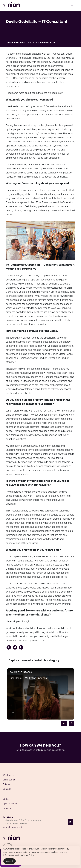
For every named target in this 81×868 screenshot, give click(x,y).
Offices (6, 785)
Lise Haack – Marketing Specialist (29, 678)
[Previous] (64, 724)
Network (7, 808)
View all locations (12, 827)
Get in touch (22, 750)
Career (6, 799)
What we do (9, 775)
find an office (45, 750)
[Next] (72, 724)
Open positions (10, 804)
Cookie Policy (28, 856)
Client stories (9, 780)
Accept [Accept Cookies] (10, 861)
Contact (7, 789)
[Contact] (70, 822)
